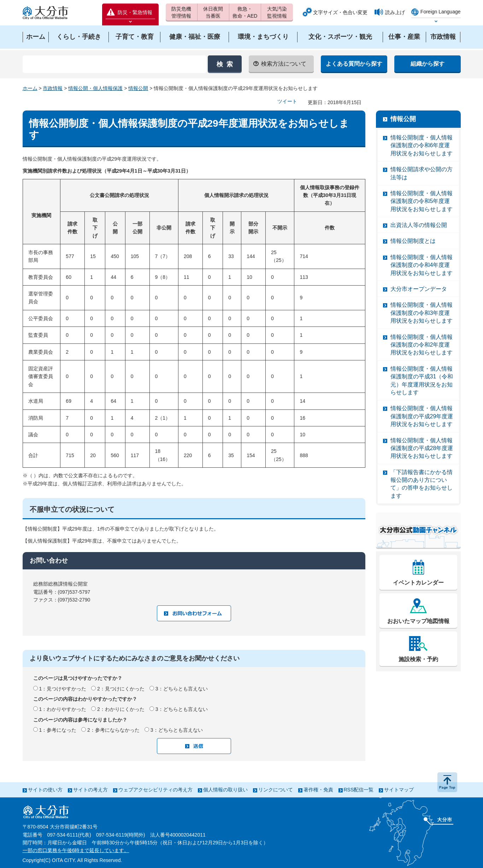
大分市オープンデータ (419, 289)
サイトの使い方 (45, 790)
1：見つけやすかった (63, 689)
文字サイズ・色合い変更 (340, 12)
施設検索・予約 (418, 659)
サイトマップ (399, 790)
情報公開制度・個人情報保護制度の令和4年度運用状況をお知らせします (422, 265)
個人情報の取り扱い (225, 790)
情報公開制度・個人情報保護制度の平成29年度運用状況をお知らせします (422, 416)
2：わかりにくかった (121, 709)
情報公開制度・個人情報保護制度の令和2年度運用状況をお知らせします (422, 345)
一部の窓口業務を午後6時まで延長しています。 (76, 850)
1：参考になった (58, 730)
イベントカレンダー (418, 583)
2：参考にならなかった (113, 730)
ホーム (30, 88)
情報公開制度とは (413, 241)
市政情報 (53, 88)
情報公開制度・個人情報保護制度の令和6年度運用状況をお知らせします (422, 145)
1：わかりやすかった (63, 709)
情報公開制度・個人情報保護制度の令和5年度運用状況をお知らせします (422, 201)
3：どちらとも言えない (182, 689)
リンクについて (276, 790)
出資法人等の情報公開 (419, 225)
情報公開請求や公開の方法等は (422, 173)
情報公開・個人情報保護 (95, 88)
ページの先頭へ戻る (447, 782)
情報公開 (138, 88)
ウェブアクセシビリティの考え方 (155, 790)
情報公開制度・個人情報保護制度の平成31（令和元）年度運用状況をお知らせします (422, 381)
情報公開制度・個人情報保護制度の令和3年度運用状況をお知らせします (422, 313)
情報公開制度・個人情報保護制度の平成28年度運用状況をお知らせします (422, 448)
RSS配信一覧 (359, 790)
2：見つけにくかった (121, 689)
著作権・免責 (318, 790)
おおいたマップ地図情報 (418, 621)
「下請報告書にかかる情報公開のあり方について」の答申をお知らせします (422, 484)
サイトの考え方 (90, 790)
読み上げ (395, 12)
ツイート (287, 101)
